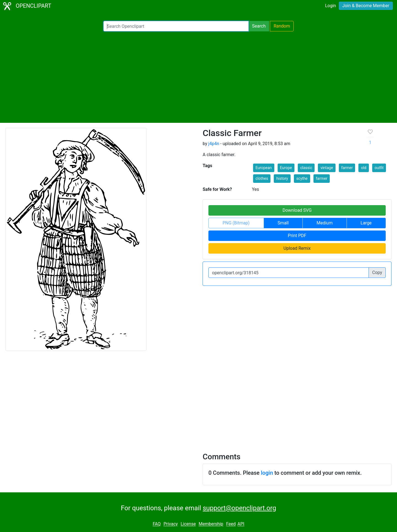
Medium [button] (324, 223)
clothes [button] (262, 178)
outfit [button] (379, 168)
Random (282, 26)
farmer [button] (347, 168)
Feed (231, 524)
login (267, 473)
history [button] (282, 178)
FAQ (157, 524)
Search (259, 26)
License (188, 524)
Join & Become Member (366, 6)
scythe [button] (302, 178)
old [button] (364, 168)
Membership (211, 524)
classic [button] (306, 168)
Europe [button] (286, 168)
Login (330, 6)
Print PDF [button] (297, 236)
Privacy (171, 524)
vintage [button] (327, 168)
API (241, 524)
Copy (377, 272)
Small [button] (283, 223)
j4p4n (214, 144)
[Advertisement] (198, 77)
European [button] (264, 168)
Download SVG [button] (297, 210)
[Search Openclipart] (176, 26)
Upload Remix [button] (297, 248)
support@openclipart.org (239, 508)
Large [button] (366, 223)
